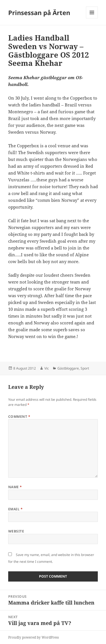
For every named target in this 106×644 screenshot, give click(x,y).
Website (16, 531)
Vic (47, 368)
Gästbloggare (68, 368)
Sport (85, 368)
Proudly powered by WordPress (33, 637)
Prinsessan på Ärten (39, 12)
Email (15, 509)
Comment (19, 417)
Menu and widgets (92, 18)
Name (15, 487)
